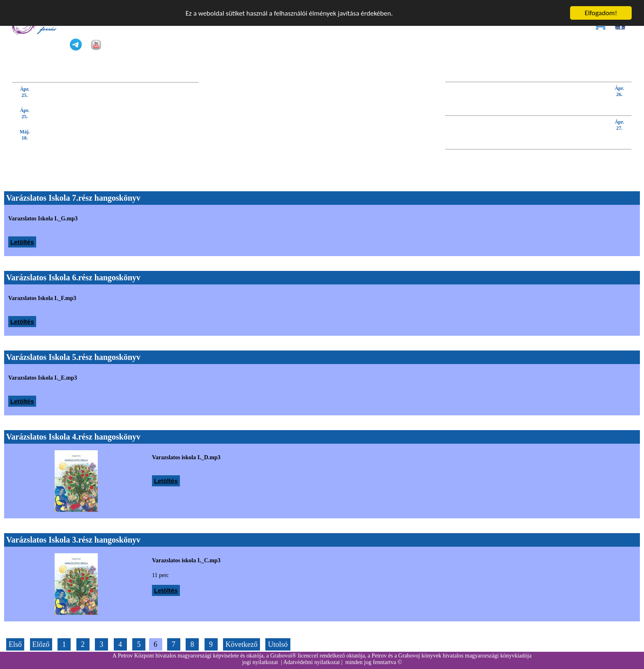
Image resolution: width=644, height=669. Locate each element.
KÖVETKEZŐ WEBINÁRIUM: (591, 109)
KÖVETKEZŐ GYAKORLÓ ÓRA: (587, 143)
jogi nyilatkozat (260, 662)
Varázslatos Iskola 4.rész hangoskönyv (73, 437)
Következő (241, 644)
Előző (41, 644)
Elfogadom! (601, 13)
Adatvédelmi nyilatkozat (311, 662)
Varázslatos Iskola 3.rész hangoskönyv (73, 540)
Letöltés (22, 242)
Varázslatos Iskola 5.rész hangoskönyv (73, 357)
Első (15, 644)
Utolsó (278, 644)
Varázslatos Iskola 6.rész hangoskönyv (73, 277)
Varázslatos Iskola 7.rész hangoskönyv (73, 198)
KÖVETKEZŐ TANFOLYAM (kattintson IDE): (72, 75)
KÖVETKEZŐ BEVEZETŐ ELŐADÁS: (581, 75)
